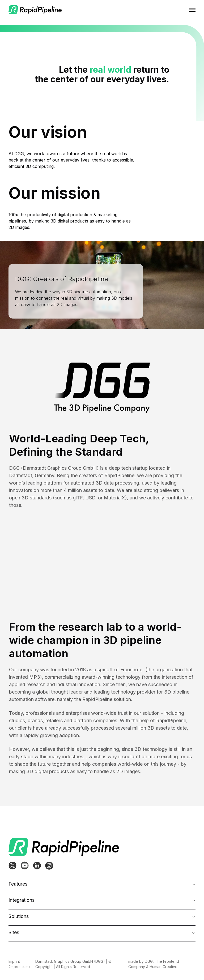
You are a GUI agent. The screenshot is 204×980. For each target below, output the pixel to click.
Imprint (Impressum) (19, 964)
